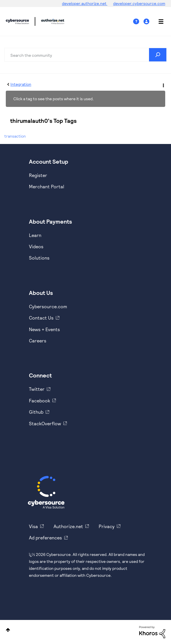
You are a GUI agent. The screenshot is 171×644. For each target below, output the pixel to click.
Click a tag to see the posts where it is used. (54, 99)
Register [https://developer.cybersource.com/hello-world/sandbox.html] (38, 175)
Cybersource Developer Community (17, 21)
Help (138, 22)
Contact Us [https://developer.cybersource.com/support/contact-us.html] (41, 318)
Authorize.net (68, 526)
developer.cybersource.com (139, 3)
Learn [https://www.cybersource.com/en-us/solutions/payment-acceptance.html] (35, 235)
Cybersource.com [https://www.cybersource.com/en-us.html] (48, 306)
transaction (15, 136)
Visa (33, 526)
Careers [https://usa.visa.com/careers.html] (38, 341)
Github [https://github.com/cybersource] (36, 412)
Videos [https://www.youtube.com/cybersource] (36, 246)
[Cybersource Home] (46, 492)
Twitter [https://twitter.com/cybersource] (37, 389)
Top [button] (8, 630)
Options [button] (163, 85)
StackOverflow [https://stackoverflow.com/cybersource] (45, 423)
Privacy (107, 526)
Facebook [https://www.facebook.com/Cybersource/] (39, 401)
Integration (21, 84)
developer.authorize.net (85, 3)
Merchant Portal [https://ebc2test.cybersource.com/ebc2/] (47, 186)
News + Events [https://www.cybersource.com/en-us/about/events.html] (44, 329)
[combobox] (85, 55)
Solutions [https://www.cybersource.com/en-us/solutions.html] (39, 258)
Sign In (147, 22)
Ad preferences (45, 538)
